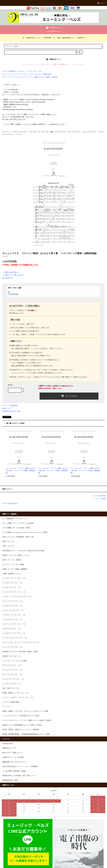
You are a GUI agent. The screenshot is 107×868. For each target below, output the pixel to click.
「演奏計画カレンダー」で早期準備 (37, 38)
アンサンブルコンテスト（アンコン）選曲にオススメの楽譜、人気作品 (33, 77)
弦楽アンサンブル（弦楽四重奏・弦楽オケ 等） (19, 537)
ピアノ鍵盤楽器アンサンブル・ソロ (15, 519)
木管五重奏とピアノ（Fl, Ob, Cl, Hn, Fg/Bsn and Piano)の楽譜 (23, 551)
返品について (7, 408)
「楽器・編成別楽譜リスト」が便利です (69, 38)
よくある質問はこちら (54, 31)
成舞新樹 (12, 104)
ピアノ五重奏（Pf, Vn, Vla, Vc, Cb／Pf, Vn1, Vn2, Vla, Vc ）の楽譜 (25, 532)
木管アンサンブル (8, 546)
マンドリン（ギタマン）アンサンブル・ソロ (18, 697)
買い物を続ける (8, 278)
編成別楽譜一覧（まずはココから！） (15, 762)
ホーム (5, 71)
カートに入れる (69, 396)
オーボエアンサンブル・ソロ (12, 606)
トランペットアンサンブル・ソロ (14, 624)
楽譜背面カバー (64, 64)
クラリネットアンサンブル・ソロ (14, 615)
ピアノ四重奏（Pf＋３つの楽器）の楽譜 (16, 528)
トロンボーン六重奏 (16, 100)
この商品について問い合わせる (13, 275)
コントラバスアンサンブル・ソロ (14, 592)
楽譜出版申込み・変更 (10, 780)
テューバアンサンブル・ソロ (12, 647)
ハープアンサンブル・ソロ (12, 684)
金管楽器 (12, 71)
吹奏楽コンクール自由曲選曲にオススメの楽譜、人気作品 (22, 725)
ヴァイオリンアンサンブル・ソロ (14, 578)
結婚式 (55, 64)
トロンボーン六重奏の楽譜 (42, 74)
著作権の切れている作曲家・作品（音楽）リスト (19, 776)
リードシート (7, 707)
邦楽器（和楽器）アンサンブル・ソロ (15, 693)
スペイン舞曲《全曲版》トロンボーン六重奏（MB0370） (25, 124)
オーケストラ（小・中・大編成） (14, 564)
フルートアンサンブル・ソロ (12, 601)
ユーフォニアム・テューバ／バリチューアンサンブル (21, 642)
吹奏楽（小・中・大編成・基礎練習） (15, 569)
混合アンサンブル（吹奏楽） (12, 560)
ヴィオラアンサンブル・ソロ (12, 583)
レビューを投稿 (100, 499)
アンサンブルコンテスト (30, 64)
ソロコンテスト (46, 64)
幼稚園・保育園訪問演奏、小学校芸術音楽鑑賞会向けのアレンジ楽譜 (26, 734)
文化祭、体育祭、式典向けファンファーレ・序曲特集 (21, 730)
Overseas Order (8, 744)
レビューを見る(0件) (99, 496)
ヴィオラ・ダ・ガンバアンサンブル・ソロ (17, 597)
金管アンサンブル (8, 541)
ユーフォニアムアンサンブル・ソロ (15, 638)
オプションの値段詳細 (10, 405)
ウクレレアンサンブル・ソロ (12, 670)
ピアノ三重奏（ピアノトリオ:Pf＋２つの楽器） (18, 523)
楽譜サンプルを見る (11, 92)
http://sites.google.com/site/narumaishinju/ (18, 109)
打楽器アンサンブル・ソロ (12, 656)
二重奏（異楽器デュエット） (12, 574)
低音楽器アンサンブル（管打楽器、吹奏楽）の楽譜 (20, 652)
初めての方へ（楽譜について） (13, 753)
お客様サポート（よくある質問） (14, 757)
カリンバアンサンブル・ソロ (12, 674)
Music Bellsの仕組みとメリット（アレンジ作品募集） (21, 766)
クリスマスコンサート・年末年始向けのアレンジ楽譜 (21, 716)
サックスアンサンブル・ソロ (12, 620)
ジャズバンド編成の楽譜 (11, 702)
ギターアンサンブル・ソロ (12, 665)
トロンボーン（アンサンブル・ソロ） (29, 71)
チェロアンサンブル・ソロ (12, 587)
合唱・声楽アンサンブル (11, 688)
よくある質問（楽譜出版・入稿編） (15, 771)
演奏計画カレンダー (9, 748)
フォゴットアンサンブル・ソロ (13, 610)
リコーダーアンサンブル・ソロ (13, 679)
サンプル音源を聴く (11, 90)
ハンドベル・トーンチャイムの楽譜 (15, 661)
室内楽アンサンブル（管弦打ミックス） (16, 555)
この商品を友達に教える (11, 272)
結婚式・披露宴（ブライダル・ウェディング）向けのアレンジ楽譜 (25, 711)
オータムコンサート (78, 64)
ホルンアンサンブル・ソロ (12, 629)
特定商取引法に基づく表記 (12, 411)
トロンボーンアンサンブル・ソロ (20, 74)
